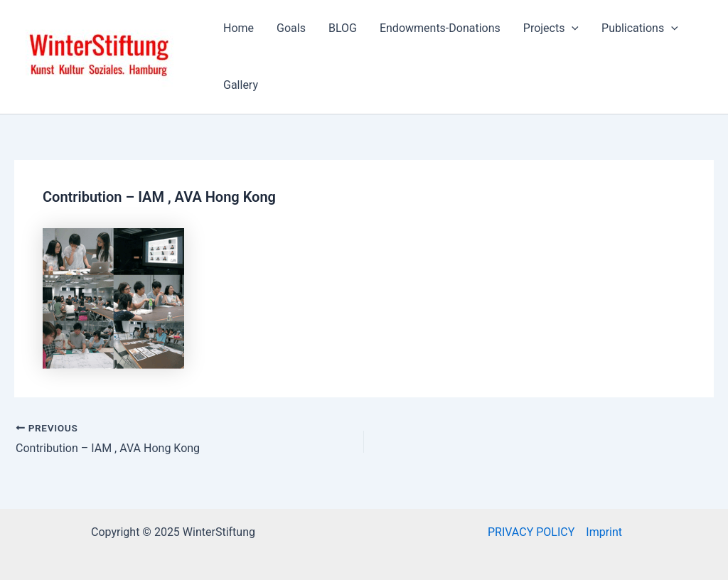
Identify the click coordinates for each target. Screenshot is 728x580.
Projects (551, 28)
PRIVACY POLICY (531, 532)
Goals (291, 28)
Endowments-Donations (440, 28)
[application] (572, 28)
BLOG (343, 28)
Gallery (241, 85)
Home (239, 28)
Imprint (604, 532)
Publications (640, 28)
